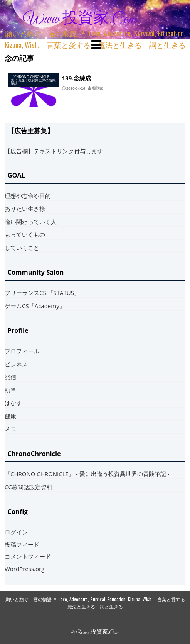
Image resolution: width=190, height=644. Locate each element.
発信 (10, 377)
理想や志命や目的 (28, 196)
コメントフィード (28, 556)
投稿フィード (22, 544)
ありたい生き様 (25, 208)
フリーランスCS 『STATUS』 (42, 293)
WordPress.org (24, 569)
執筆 (10, 390)
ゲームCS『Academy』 (35, 306)
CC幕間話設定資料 (29, 487)
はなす (13, 403)
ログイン (16, 532)
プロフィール (22, 351)
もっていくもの (25, 234)
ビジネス (16, 364)
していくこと (22, 247)
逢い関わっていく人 (31, 222)
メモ (10, 429)
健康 (10, 416)
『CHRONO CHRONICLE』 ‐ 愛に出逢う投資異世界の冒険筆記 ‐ (87, 474)
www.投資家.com (80, 19)
